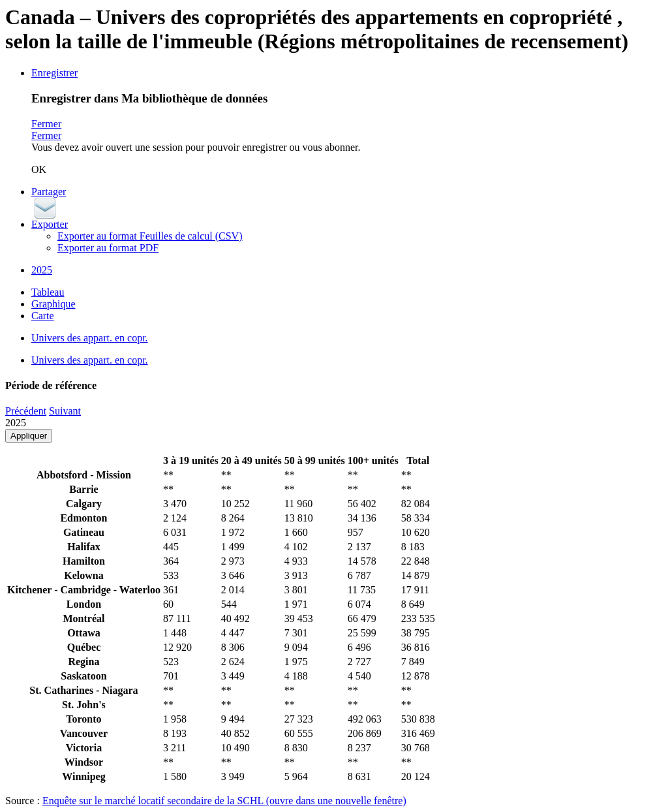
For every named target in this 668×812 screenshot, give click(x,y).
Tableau (48, 292)
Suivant (65, 411)
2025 (42, 270)
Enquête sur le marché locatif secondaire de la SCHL (224, 801)
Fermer (46, 124)
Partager (49, 192)
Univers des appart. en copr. (90, 338)
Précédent (26, 411)
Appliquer (29, 436)
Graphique (53, 304)
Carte (43, 316)
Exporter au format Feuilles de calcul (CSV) (150, 236)
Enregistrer (54, 73)
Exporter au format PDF (108, 248)
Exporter (50, 224)
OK (39, 169)
